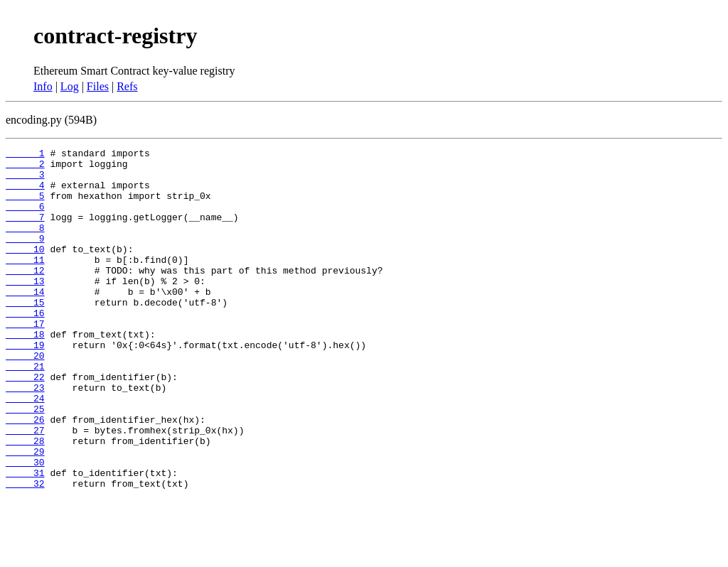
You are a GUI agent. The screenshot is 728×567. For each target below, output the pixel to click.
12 (25, 296)
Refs (127, 86)
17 (25, 360)
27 (25, 487)
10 (25, 270)
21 (25, 411)
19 (25, 385)
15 (25, 334)
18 (25, 372)
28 (25, 500)
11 (25, 283)
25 (25, 462)
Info (43, 86)
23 (25, 436)
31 (25, 539)
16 (25, 347)
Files (98, 86)
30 (25, 526)
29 (25, 513)
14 (25, 321)
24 (25, 449)
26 (25, 475)
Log (70, 86)
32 (25, 551)
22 (25, 423)
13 (25, 308)
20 (25, 398)
